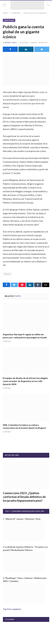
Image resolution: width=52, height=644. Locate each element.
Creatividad (9, 20)
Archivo (7, 274)
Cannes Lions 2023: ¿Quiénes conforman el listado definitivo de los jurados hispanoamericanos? (24, 497)
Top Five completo (12, 609)
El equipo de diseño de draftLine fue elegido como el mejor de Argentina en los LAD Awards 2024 (25, 381)
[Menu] (5, 5)
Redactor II (11, 43)
